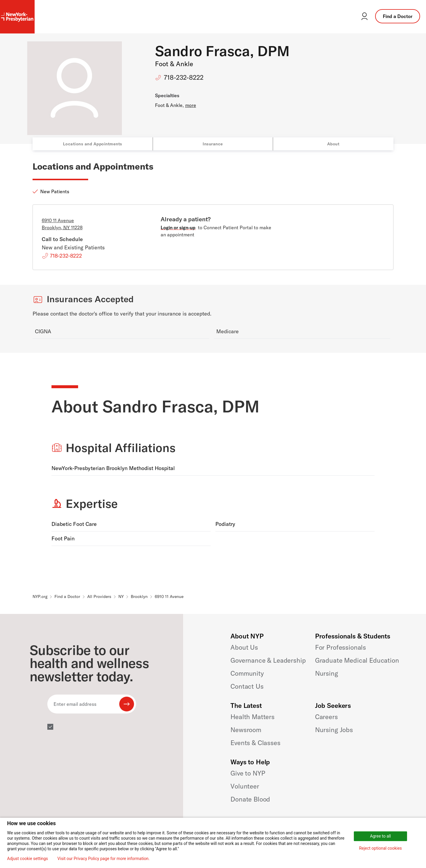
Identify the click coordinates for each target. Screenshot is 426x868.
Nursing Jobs (334, 730)
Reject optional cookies (381, 848)
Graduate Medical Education (357, 660)
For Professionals (341, 647)
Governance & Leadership (268, 660)
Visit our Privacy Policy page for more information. (104, 859)
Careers (326, 717)
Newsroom (246, 730)
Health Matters (252, 717)
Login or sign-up (178, 227)
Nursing (327, 673)
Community (247, 673)
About (333, 144)
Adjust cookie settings (28, 859)
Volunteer (245, 786)
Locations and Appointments (93, 144)
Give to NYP (248, 773)
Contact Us (247, 686)
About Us (244, 647)
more (191, 105)
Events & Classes (255, 743)
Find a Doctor (398, 16)
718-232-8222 (184, 77)
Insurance (213, 144)
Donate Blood (250, 799)
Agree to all (380, 836)
